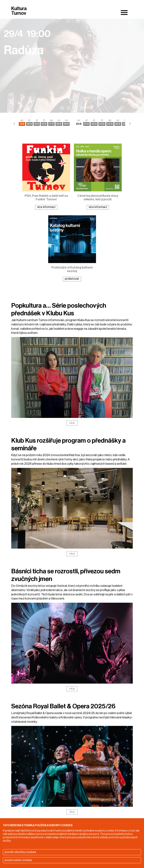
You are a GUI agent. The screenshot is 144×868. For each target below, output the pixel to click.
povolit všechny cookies (20, 852)
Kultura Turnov (19, 11)
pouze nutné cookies (18, 860)
